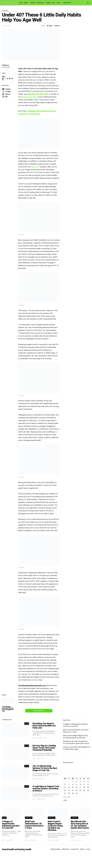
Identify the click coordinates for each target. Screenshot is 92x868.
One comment (7, 26)
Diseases (33, 3)
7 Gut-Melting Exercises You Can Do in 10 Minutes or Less (8, 709)
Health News (40, 3)
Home (21, 3)
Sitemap (82, 849)
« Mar (65, 800)
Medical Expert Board (29, 97)
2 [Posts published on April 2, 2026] (77, 781)
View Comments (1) (39, 711)
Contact (88, 849)
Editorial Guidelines (56, 849)
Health (26, 3)
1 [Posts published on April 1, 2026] (73, 781)
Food (54, 3)
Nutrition (48, 3)
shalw (4, 77)
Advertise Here (67, 3)
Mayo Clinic (35, 167)
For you (58, 3)
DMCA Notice (66, 849)
